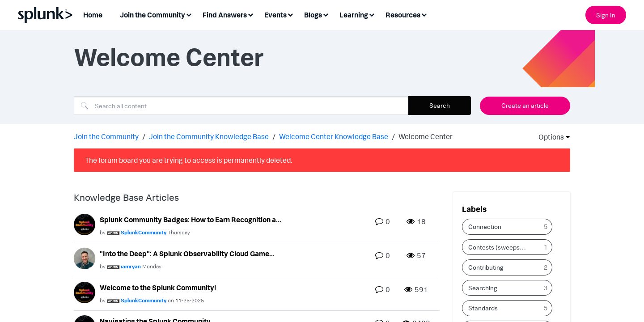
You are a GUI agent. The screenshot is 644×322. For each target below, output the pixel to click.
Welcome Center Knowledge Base (334, 136)
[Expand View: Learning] (372, 14)
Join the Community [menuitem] (153, 15)
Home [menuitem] (93, 15)
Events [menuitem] (275, 15)
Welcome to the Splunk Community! (158, 287)
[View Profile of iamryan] (131, 265)
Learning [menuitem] (354, 15)
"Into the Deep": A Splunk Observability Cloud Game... (187, 253)
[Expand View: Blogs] (326, 14)
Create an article (525, 105)
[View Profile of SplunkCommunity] (144, 232)
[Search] (241, 106)
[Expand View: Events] (290, 14)
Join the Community (106, 136)
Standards (483, 307)
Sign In (606, 15)
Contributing (486, 267)
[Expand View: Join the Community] (189, 14)
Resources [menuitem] (403, 15)
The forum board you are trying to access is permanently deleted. (189, 159)
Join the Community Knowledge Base (209, 136)
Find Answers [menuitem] (225, 15)
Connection (485, 226)
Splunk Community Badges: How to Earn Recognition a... (191, 219)
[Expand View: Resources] (424, 14)
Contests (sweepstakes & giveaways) (501, 246)
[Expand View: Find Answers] (250, 14)
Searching (483, 287)
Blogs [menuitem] (313, 15)
